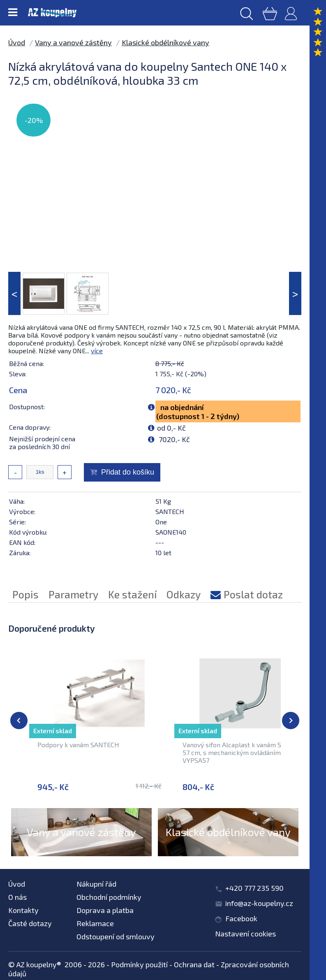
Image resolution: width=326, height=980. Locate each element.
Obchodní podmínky (109, 897)
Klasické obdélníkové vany (165, 42)
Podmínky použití (139, 964)
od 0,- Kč (171, 428)
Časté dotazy (30, 923)
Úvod (17, 42)
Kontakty (23, 910)
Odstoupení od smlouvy (116, 936)
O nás (17, 897)
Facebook (241, 918)
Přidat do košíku (128, 472)
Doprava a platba (105, 910)
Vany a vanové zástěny (73, 42)
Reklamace (95, 923)
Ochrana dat (194, 964)
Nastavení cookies (245, 934)
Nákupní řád (96, 884)
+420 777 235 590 (254, 888)
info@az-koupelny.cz (259, 903)
